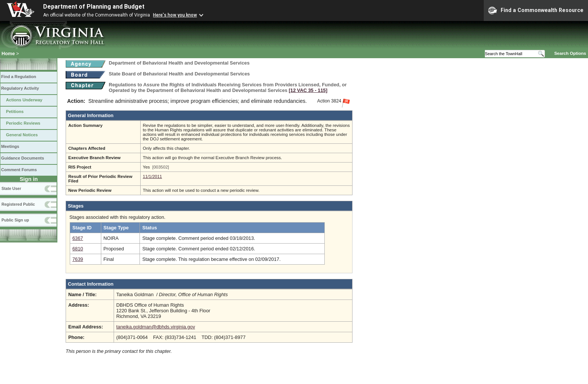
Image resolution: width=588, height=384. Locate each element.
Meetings (10, 146)
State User (11, 188)
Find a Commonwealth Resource (536, 11)
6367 (78, 238)
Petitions (15, 111)
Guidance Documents (22, 158)
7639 (78, 259)
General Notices (22, 135)
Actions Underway (24, 100)
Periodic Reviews (23, 123)
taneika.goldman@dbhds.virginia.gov (156, 327)
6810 (78, 249)
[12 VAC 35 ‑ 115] (308, 90)
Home (8, 53)
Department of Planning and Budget (94, 7)
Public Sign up (15, 220)
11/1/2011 (152, 176)
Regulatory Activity (20, 88)
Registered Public (18, 204)
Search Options (570, 53)
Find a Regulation (19, 77)
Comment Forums (19, 170)
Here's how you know (175, 15)
